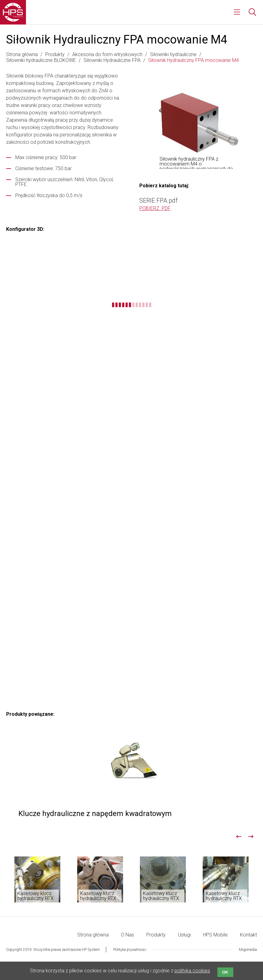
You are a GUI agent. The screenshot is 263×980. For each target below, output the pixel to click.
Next (251, 837)
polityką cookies (192, 971)
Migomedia (248, 950)
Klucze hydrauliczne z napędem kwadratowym (131, 777)
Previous (239, 837)
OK (225, 972)
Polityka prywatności (130, 950)
